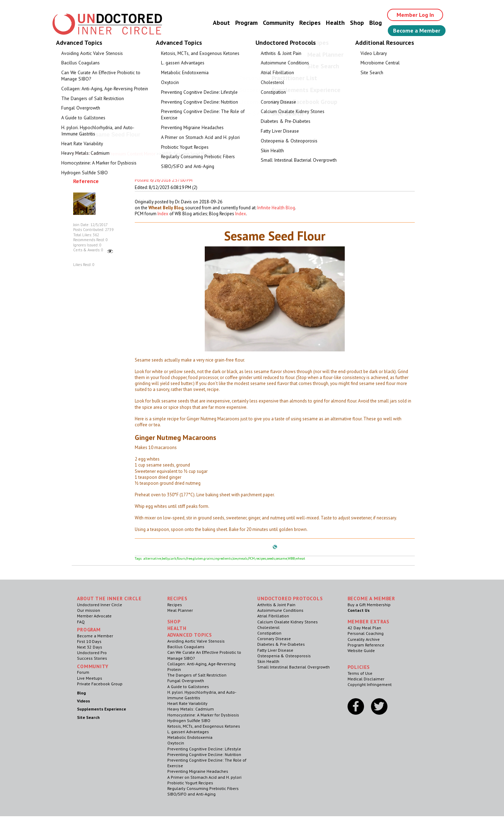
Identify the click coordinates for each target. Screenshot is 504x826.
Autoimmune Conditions (280, 610)
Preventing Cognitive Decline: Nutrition (204, 754)
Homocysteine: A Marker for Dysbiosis (203, 715)
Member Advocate (94, 616)
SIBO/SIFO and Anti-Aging (191, 794)
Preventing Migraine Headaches (198, 771)
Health (335, 23)
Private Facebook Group (100, 684)
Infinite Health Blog (276, 208)
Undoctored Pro (92, 653)
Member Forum (87, 154)
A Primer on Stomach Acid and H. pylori (204, 777)
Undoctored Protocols (290, 598)
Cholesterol (268, 627)
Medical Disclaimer (366, 679)
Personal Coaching (366, 633)
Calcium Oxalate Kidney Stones (288, 622)
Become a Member (417, 30)
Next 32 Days (90, 647)
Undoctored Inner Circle (100, 605)
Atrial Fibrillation (273, 616)
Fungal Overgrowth (186, 681)
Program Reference (366, 645)
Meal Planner (180, 610)
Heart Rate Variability (187, 703)
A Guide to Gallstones (188, 687)
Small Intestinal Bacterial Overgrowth (293, 667)
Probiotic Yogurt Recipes (190, 783)
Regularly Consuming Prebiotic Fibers (203, 788)
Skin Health (268, 661)
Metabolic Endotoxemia (190, 737)
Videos (83, 701)
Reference (86, 181)
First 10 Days (89, 641)
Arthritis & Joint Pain (276, 605)
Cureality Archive (364, 639)
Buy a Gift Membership (369, 605)
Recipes (310, 23)
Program (246, 23)
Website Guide (361, 650)
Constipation (269, 633)
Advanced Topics (190, 635)
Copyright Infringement (370, 684)
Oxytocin (176, 743)
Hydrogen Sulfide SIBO (189, 720)
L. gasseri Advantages (188, 732)
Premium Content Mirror (132, 154)
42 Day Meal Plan (364, 628)
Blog (376, 23)
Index (163, 214)
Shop (357, 23)
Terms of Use (360, 673)
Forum (83, 672)
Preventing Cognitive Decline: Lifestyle (204, 749)
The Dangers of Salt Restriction (197, 675)
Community (278, 23)
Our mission (89, 610)
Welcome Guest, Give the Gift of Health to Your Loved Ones (252, 53)
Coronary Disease (274, 639)
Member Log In (415, 15)
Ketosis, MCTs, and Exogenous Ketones (204, 726)
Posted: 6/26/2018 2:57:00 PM (164, 180)
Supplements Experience (101, 709)
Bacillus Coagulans (186, 647)
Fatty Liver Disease (275, 650)
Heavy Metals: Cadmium (191, 709)
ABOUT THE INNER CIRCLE (109, 598)
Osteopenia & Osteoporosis (284, 656)
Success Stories (92, 658)
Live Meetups (90, 678)
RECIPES (177, 598)
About (221, 23)
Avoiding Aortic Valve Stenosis (196, 641)
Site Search (88, 717)
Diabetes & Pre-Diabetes (281, 644)
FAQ (81, 622)
